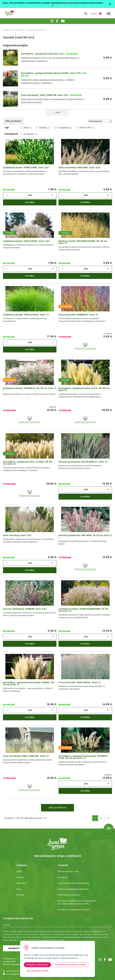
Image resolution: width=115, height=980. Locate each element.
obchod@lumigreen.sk (17, 974)
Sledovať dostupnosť (85, 347)
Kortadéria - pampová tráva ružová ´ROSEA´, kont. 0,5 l (51, 73)
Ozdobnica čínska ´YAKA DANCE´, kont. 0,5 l (26, 241)
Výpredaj (21, 883)
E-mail (6, 925)
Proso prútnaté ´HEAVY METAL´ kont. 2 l (80, 682)
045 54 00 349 (13, 971)
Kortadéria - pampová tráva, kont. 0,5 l (43, 54)
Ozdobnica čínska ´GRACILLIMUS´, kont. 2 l (26, 315)
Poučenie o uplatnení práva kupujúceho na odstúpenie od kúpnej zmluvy (77, 902)
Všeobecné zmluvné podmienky (73, 883)
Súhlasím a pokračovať (37, 965)
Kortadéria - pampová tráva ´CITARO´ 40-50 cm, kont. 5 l (28, 463)
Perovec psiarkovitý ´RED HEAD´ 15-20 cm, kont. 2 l (85, 536)
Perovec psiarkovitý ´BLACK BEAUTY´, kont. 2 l (83, 462)
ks (31, 195)
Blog (19, 889)
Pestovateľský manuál (68, 895)
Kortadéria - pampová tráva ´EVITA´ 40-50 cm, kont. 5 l (84, 389)
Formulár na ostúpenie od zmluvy (74, 910)
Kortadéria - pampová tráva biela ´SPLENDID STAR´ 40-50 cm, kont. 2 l (83, 757)
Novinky (45, 128)
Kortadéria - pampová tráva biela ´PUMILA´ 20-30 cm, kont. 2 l (29, 684)
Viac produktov (57, 807)
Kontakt (20, 895)
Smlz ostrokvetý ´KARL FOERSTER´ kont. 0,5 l (45, 95)
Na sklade (31, 134)
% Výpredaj (64, 128)
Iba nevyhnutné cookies (38, 971)
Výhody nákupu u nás (68, 871)
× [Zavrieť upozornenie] (110, 4)
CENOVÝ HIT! (87, 128)
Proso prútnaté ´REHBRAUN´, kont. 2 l (78, 315)
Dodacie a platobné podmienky (73, 889)
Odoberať (14, 948)
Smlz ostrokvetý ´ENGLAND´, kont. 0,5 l (79, 168)
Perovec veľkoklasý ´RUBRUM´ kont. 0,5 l (25, 609)
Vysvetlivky (63, 877)
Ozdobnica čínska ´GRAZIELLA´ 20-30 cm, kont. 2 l (29, 389)
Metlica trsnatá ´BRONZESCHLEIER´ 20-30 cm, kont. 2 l (83, 242)
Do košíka (30, 202)
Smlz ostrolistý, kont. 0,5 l (17, 535)
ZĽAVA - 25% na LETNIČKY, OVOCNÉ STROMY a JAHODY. (27, 3)
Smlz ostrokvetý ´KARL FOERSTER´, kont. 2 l (26, 756)
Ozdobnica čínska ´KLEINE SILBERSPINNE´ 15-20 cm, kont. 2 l (83, 610)
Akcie (28, 128)
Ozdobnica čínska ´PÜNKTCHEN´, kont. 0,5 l (26, 168)
